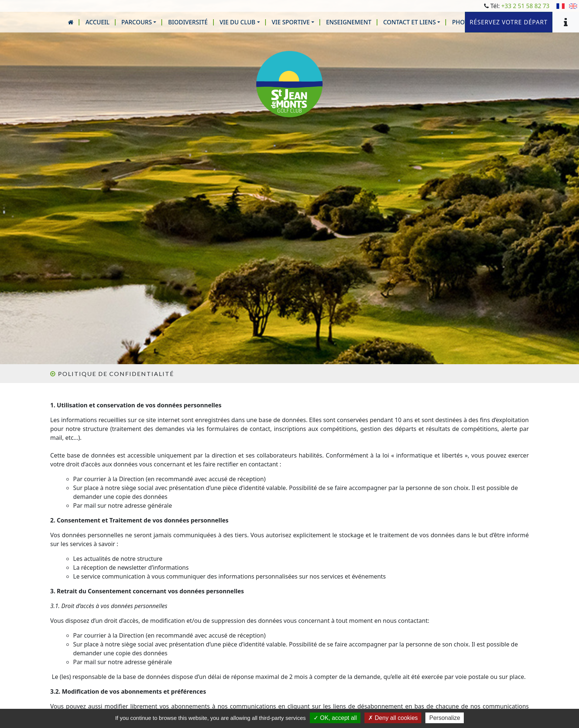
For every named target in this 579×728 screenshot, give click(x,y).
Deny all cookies (393, 718)
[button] (139, 22)
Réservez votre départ (509, 22)
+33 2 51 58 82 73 (525, 6)
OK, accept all (335, 718)
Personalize (445, 718)
